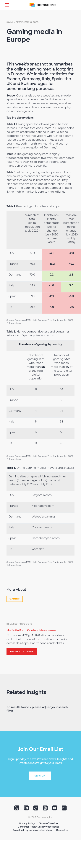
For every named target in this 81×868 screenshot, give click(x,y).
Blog (10, 22)
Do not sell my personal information (32, 830)
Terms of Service (48, 823)
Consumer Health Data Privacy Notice (39, 827)
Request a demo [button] (22, 652)
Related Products (20, 624)
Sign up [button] (40, 776)
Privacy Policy (27, 823)
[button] (7, 5)
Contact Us (62, 830)
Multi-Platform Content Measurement (33, 630)
